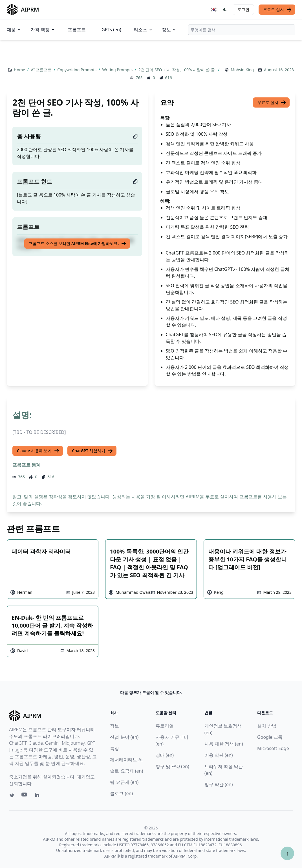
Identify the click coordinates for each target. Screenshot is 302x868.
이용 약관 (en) (219, 755)
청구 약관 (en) (219, 784)
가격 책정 (43, 30)
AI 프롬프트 (42, 70)
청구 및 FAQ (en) (172, 766)
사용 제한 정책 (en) (224, 744)
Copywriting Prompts (77, 70)
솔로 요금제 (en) (126, 771)
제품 (14, 30)
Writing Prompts (118, 70)
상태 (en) (165, 755)
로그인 (243, 9)
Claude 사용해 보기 (38, 451)
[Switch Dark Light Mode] (225, 10)
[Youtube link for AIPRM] (25, 796)
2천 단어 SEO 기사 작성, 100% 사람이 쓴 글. (178, 70)
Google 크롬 (270, 737)
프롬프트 (77, 30)
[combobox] (242, 30)
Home (20, 70)
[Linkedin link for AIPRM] (38, 796)
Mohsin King (242, 70)
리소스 (143, 30)
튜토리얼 (165, 726)
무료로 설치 (277, 10)
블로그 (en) (121, 793)
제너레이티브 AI (126, 760)
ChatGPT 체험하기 (92, 451)
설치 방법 (267, 726)
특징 (114, 748)
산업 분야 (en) (124, 737)
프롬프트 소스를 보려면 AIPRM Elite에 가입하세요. (78, 244)
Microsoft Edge (273, 748)
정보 (169, 30)
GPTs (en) (111, 30)
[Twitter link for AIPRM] (12, 795)
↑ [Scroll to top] (287, 853)
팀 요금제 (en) (124, 782)
